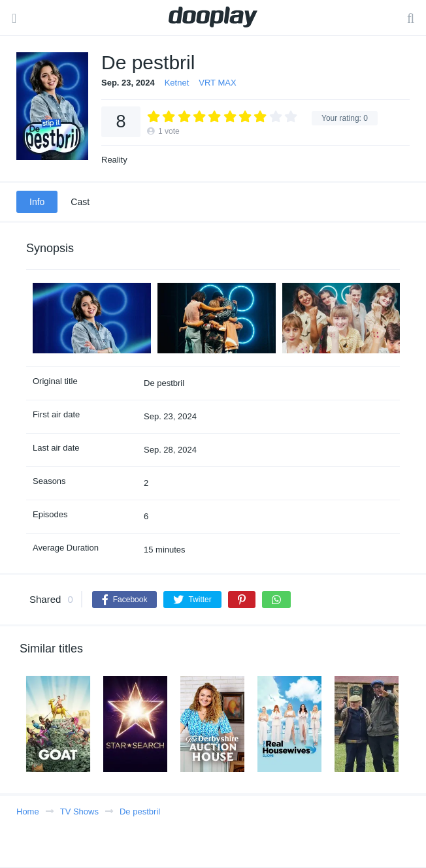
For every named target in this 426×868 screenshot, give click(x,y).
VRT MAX (217, 83)
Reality (114, 160)
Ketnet (177, 83)
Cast (80, 202)
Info (37, 202)
